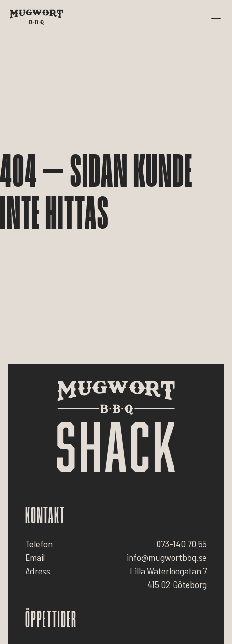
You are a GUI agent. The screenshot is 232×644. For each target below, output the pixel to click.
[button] (216, 17)
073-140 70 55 (181, 544)
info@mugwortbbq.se (167, 557)
